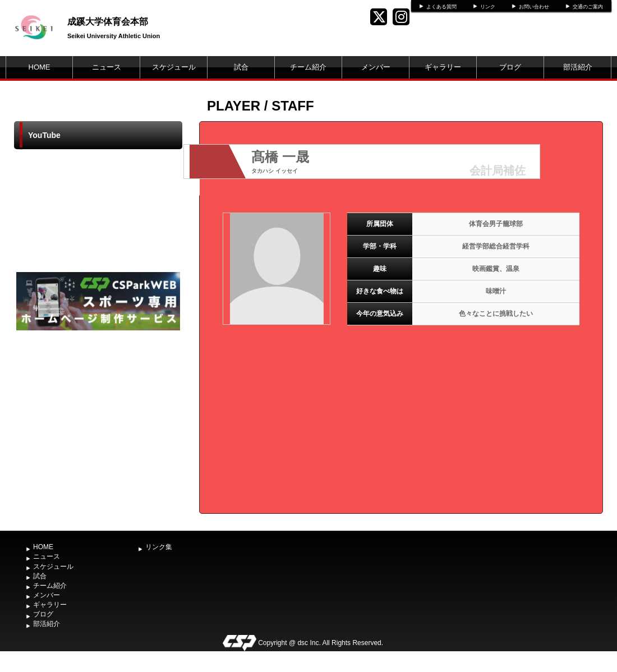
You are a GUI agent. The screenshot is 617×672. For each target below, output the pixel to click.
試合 (241, 67)
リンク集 (159, 547)
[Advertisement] (98, 417)
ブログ (510, 67)
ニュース (107, 67)
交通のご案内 (588, 7)
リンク (488, 7)
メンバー (376, 67)
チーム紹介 (308, 67)
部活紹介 (578, 67)
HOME (40, 67)
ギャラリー (443, 67)
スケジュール (174, 67)
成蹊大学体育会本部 (108, 22)
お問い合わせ (534, 7)
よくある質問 (441, 7)
